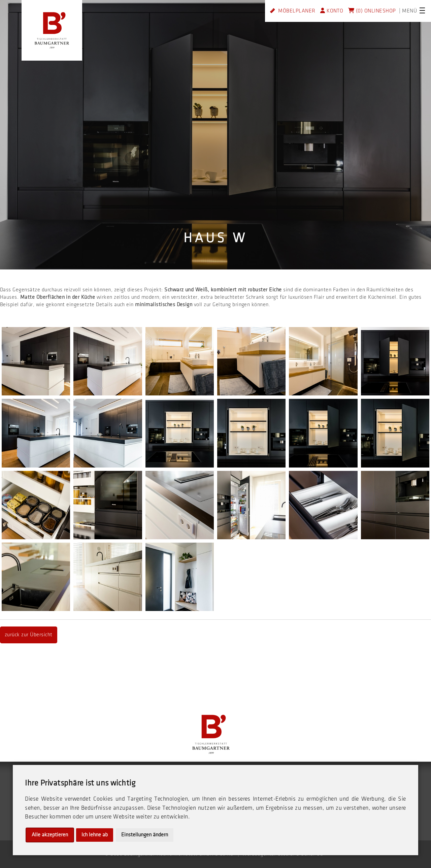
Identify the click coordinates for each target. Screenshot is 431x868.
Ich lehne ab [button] (95, 835)
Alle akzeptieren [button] (50, 835)
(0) (355, 11)
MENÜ (409, 11)
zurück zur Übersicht (29, 635)
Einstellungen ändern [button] (145, 835)
